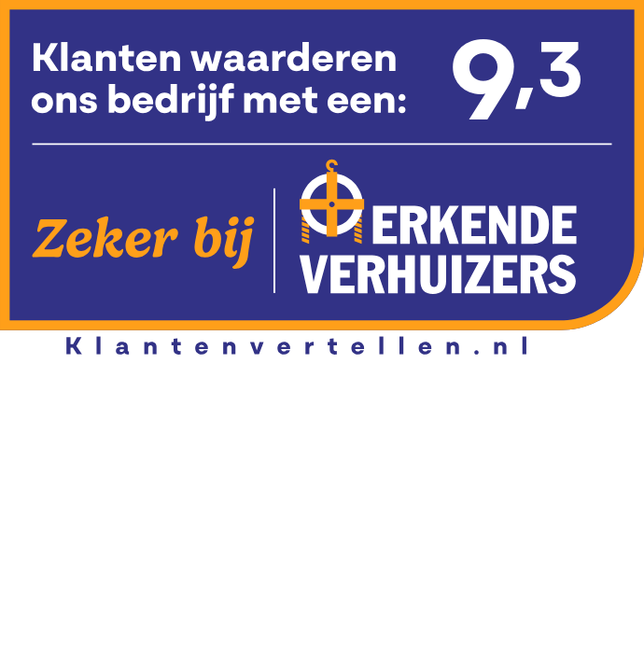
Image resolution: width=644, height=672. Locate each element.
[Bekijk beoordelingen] (322, 179)
